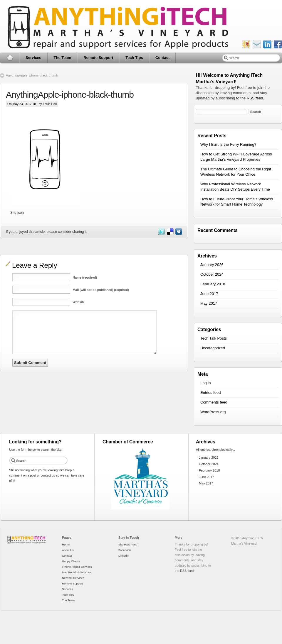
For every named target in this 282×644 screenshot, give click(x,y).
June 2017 (209, 294)
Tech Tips (134, 58)
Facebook (125, 550)
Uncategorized (213, 348)
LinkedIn (124, 556)
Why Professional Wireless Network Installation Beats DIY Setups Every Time (235, 187)
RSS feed (255, 98)
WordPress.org (213, 412)
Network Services (73, 578)
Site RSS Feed (128, 544)
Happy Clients (71, 561)
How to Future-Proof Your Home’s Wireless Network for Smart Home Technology (237, 202)
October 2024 (212, 274)
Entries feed (210, 393)
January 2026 (212, 265)
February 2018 (213, 284)
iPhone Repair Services (77, 567)
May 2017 (209, 303)
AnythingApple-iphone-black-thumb (32, 75)
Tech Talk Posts (214, 338)
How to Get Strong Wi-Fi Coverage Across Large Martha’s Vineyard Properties (236, 157)
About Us (68, 550)
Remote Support (98, 58)
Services (33, 58)
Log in (205, 383)
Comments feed (214, 402)
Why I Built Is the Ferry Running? (228, 144)
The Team (63, 58)
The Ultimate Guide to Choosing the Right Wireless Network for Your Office (236, 172)
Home (10, 58)
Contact (162, 58)
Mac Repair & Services (77, 572)
